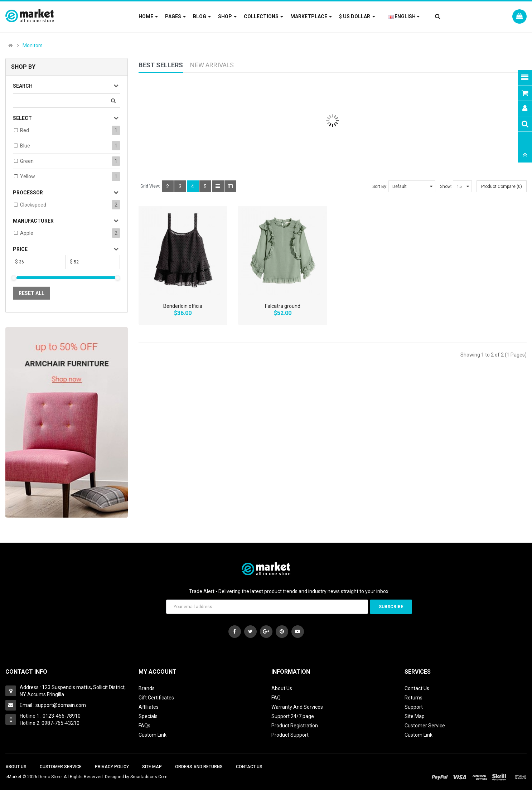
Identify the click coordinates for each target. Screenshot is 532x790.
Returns (413, 698)
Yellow (28, 176)
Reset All (32, 293)
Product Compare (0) (502, 186)
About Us (282, 688)
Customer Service (425, 726)
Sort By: (380, 186)
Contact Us (417, 688)
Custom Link (153, 735)
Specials (148, 716)
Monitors (33, 45)
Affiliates (149, 707)
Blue (25, 146)
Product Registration (295, 726)
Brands (147, 688)
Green (27, 161)
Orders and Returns (199, 767)
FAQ (276, 698)
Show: (446, 186)
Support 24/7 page (293, 716)
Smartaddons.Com (149, 777)
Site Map (415, 716)
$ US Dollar (357, 16)
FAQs (144, 726)
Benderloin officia (183, 306)
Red (25, 130)
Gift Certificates (156, 698)
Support (414, 707)
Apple (27, 233)
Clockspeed (33, 205)
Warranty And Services (297, 707)
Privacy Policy (112, 767)
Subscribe (391, 607)
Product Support (290, 735)
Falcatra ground (283, 306)
